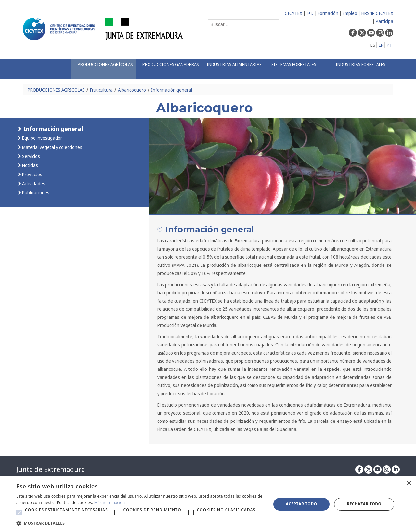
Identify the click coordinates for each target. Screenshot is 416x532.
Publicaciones (35, 193)
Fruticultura (101, 90)
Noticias (30, 165)
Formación (328, 13)
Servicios (31, 156)
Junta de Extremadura (51, 469)
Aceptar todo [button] (301, 504)
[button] (19, 513)
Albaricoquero (132, 90)
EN (381, 45)
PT (390, 45)
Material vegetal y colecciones (52, 147)
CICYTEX (293, 13)
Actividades (33, 183)
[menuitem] (103, 69)
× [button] (409, 483)
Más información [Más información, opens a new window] (110, 503)
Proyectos (32, 174)
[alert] (208, 504)
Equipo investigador (42, 138)
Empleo (350, 13)
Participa (384, 21)
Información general (172, 90)
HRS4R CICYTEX (377, 13)
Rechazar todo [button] (364, 504)
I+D (310, 13)
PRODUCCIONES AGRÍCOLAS (56, 90)
